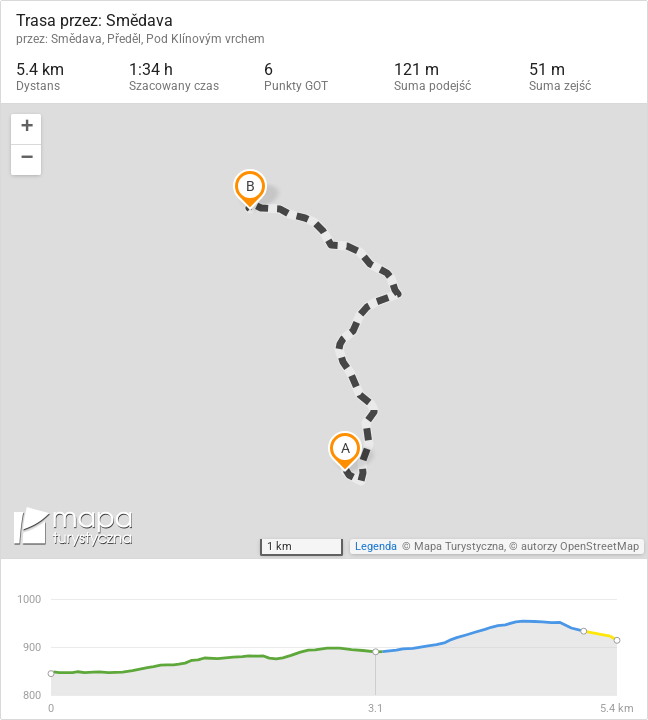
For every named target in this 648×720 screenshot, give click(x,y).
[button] (26, 129)
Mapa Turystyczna (459, 546)
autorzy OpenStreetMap (580, 546)
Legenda (376, 546)
